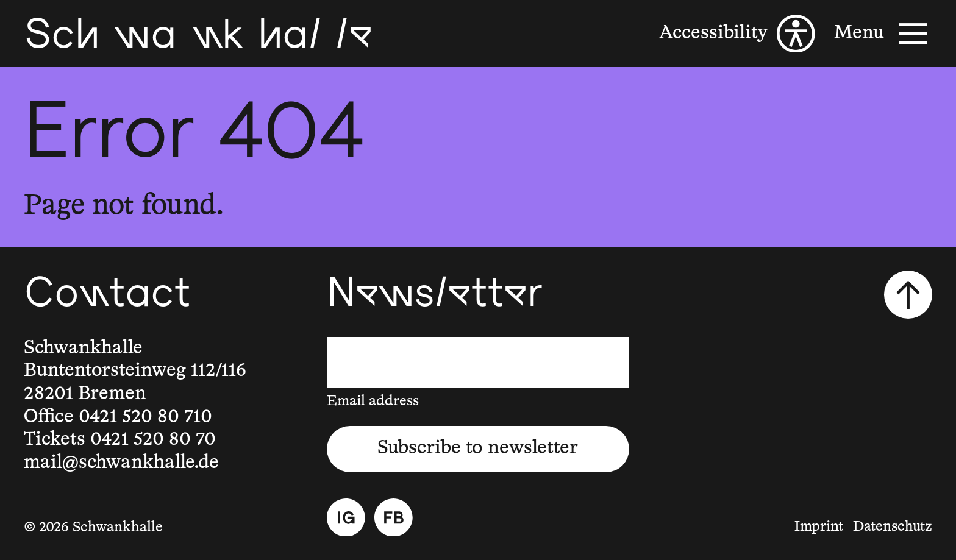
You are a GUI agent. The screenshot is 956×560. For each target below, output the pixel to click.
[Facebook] (394, 518)
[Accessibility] (737, 34)
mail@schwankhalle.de (121, 463)
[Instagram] (346, 518)
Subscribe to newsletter (478, 448)
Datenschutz (893, 527)
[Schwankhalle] (198, 34)
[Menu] (883, 34)
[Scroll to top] (908, 294)
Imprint (819, 527)
